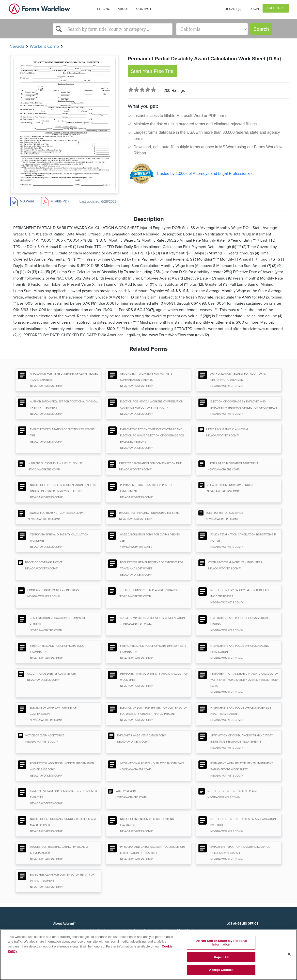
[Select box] (113, 29)
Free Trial (276, 8)
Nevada (17, 46)
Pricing (104, 9)
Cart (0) (234, 9)
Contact (144, 9)
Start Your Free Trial (153, 71)
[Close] (289, 954)
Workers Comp (44, 46)
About (123, 9)
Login (254, 9)
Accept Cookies (221, 970)
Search (261, 29)
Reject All (221, 957)
